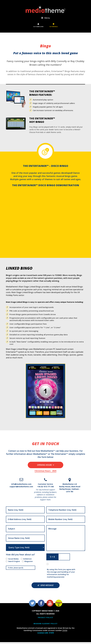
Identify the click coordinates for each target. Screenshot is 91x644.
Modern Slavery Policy (46, 626)
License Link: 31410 (46, 635)
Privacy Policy (45, 620)
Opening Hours (44, 467)
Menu (46, 19)
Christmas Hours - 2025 (45, 473)
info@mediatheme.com (21, 486)
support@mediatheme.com (21, 489)
